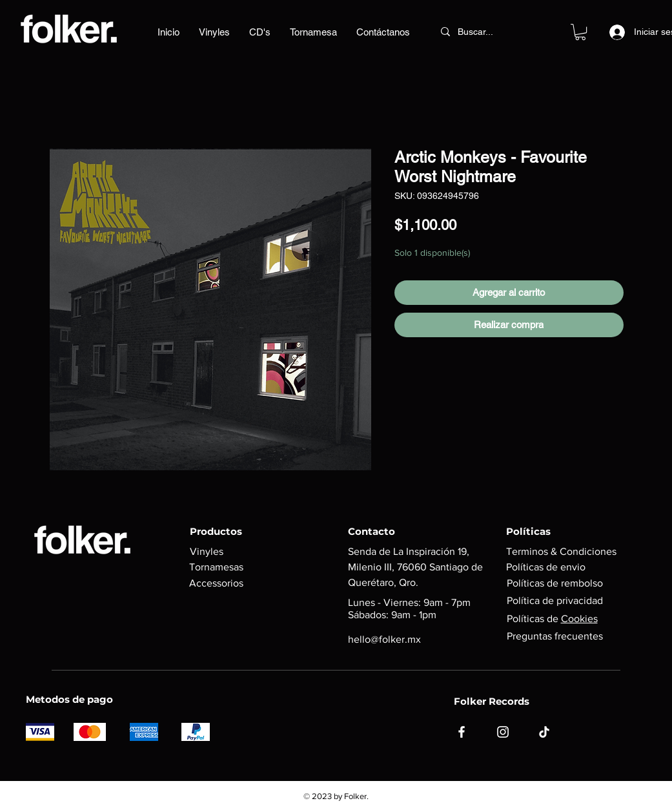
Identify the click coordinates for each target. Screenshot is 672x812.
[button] (580, 32)
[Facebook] (462, 732)
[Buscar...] (486, 31)
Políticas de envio (546, 567)
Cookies (579, 619)
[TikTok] (544, 732)
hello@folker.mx (384, 639)
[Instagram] (503, 732)
